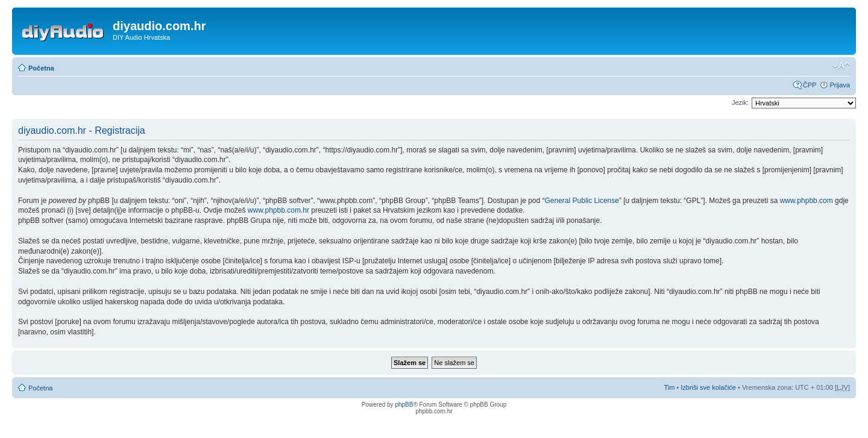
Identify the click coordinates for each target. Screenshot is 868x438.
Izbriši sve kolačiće (708, 387)
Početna (41, 68)
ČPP (810, 85)
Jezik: (740, 102)
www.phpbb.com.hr (279, 210)
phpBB (404, 405)
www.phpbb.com (807, 201)
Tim (669, 387)
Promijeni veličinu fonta (841, 66)
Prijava (840, 85)
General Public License (582, 201)
